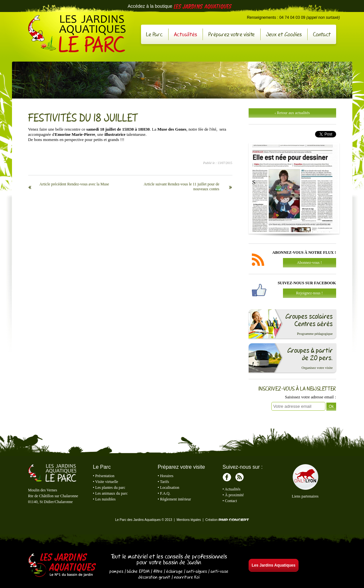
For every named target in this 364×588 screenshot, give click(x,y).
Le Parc (154, 34)
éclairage (175, 571)
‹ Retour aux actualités (292, 113)
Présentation (105, 476)
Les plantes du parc (110, 488)
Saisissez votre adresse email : (310, 397)
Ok (331, 406)
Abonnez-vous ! (309, 263)
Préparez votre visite (232, 34)
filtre (158, 571)
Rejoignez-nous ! (309, 293)
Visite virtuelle (107, 482)
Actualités (186, 34)
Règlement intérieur (176, 499)
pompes (117, 571)
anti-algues (197, 571)
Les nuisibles (106, 499)
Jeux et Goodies (284, 34)
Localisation (170, 488)
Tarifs (165, 482)
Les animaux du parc (112, 493)
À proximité (234, 495)
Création (227, 520)
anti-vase (220, 571)
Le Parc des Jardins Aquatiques (77, 34)
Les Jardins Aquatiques (62, 566)
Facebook (227, 477)
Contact (322, 34)
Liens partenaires (305, 496)
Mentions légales (189, 520)
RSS (240, 477)
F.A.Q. (165, 493)
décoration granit (154, 577)
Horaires (167, 476)
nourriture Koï (187, 577)
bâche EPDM (138, 571)
